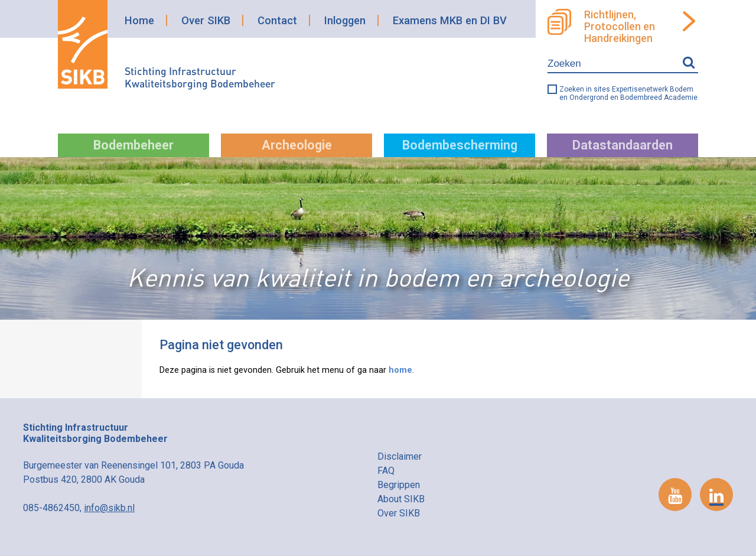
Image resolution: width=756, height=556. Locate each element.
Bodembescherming (460, 145)
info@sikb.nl (109, 508)
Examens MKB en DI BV (450, 20)
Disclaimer (400, 456)
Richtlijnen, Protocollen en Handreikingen (620, 27)
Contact (277, 20)
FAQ (386, 471)
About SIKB (401, 499)
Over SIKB (206, 20)
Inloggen (345, 20)
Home (139, 20)
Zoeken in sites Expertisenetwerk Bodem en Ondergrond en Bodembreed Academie (628, 93)
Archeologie (297, 145)
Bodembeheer (133, 145)
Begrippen (399, 485)
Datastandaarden (623, 145)
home (400, 370)
